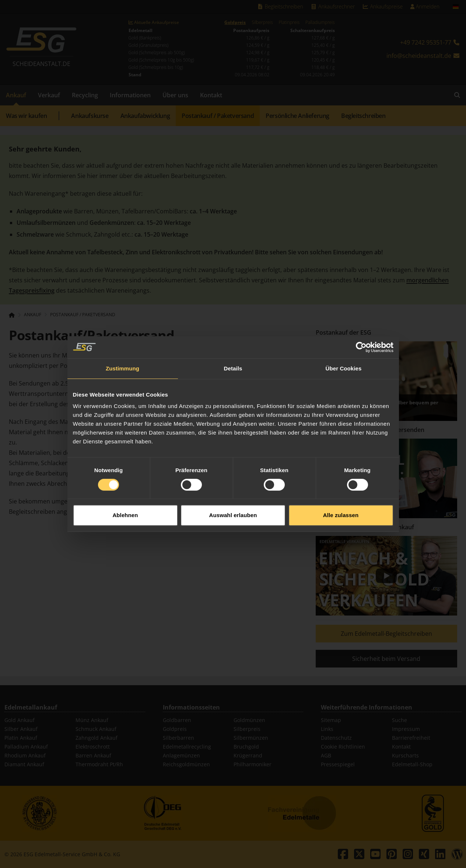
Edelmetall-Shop (412, 764)
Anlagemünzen (181, 755)
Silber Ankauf (21, 729)
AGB (326, 755)
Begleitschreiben (280, 6)
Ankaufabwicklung (145, 116)
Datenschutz (336, 738)
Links (327, 729)
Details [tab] (233, 350)
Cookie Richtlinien (343, 747)
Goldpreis (235, 22)
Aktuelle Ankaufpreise (154, 22)
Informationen (130, 95)
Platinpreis (289, 22)
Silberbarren (178, 738)
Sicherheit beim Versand (386, 659)
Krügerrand (248, 755)
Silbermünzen (251, 738)
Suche (400, 720)
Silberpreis (262, 22)
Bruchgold (246, 747)
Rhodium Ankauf (25, 755)
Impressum (406, 729)
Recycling (85, 95)
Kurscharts (405, 755)
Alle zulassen (341, 497)
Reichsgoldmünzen (186, 764)
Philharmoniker (253, 764)
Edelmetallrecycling (187, 747)
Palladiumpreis (320, 22)
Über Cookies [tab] (344, 350)
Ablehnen (125, 497)
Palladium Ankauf (26, 747)
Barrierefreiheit (411, 738)
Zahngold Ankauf (97, 738)
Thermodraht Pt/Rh (99, 764)
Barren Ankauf (93, 755)
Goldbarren (177, 720)
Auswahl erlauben (233, 497)
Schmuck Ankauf (96, 729)
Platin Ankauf (21, 738)
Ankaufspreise (382, 6)
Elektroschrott (93, 747)
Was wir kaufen (26, 116)
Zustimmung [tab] (122, 350)
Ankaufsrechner (333, 6)
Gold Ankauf (20, 720)
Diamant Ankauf (24, 764)
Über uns (175, 95)
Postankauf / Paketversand (218, 116)
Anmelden (425, 6)
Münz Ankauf (92, 720)
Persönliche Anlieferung (297, 116)
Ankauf (16, 95)
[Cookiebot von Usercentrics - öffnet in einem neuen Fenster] (361, 329)
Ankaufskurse (90, 116)
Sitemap (331, 720)
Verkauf (49, 95)
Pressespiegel (338, 764)
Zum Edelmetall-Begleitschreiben (386, 634)
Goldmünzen (249, 720)
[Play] (386, 576)
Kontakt (211, 95)
